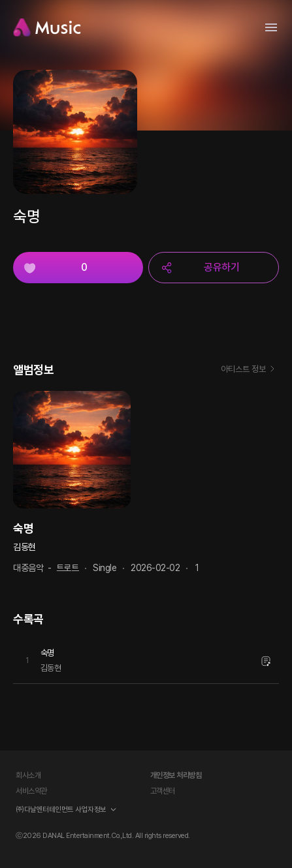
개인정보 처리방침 (176, 775)
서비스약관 (31, 791)
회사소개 (28, 775)
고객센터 (163, 791)
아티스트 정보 (250, 370)
